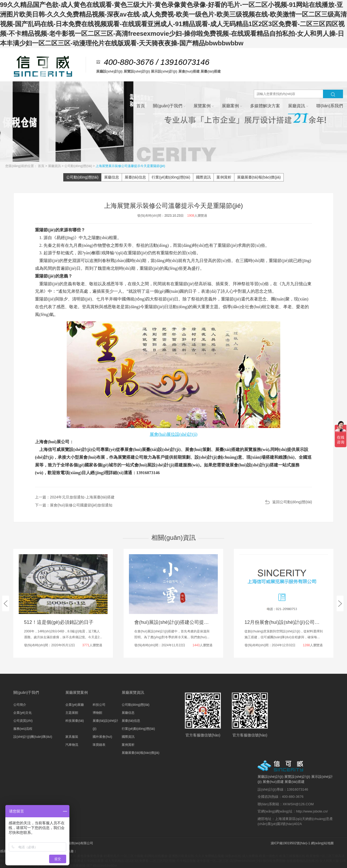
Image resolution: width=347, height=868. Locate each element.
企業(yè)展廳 (75, 705)
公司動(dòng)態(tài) (79, 166)
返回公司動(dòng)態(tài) (292, 502)
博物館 (97, 713)
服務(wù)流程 (23, 729)
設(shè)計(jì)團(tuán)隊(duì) (33, 737)
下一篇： (74, 505)
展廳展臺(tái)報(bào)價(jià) (259, 177)
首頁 (42, 166)
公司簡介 (20, 705)
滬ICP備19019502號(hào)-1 (290, 843)
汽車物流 (72, 745)
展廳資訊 (55, 166)
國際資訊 (203, 177)
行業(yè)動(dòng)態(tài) (171, 177)
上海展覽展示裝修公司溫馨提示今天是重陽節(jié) (130, 166)
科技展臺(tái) (75, 721)
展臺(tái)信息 (135, 177)
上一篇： (75, 497)
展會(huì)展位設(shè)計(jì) (174, 434)
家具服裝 (72, 737)
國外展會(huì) (102, 737)
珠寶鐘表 (99, 745)
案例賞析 (224, 177)
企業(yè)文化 (23, 713)
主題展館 (72, 713)
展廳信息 (112, 177)
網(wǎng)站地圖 (322, 843)
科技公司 (99, 705)
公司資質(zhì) (23, 721)
